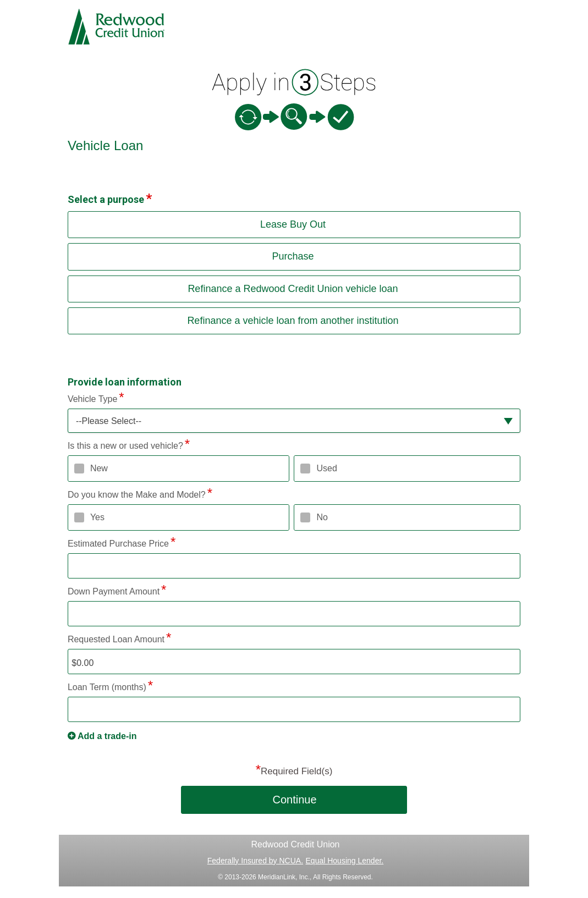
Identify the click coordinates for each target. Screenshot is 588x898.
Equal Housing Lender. (345, 861)
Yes (97, 517)
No (322, 517)
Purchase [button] (293, 256)
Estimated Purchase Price (118, 544)
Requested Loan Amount (116, 639)
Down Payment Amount (114, 591)
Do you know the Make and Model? (137, 495)
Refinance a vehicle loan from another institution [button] (293, 321)
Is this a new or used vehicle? (125, 446)
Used (326, 468)
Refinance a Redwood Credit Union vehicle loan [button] (293, 289)
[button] (294, 421)
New (99, 468)
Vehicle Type (92, 399)
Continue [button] (294, 800)
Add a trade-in (107, 736)
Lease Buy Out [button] (293, 224)
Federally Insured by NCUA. (255, 861)
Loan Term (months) (107, 687)
